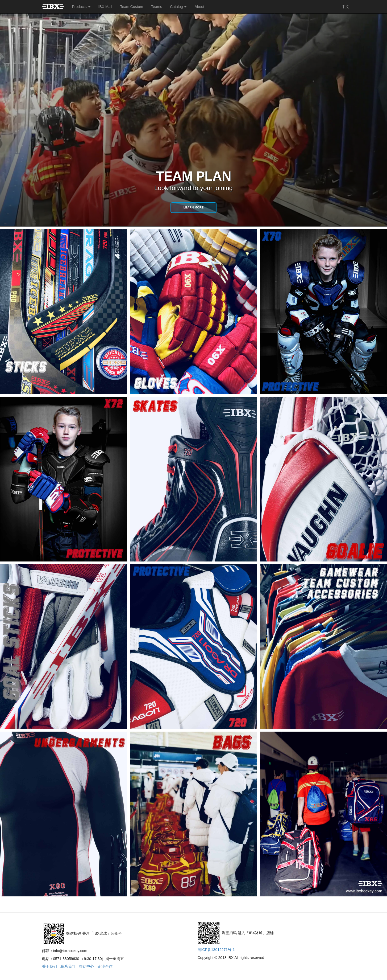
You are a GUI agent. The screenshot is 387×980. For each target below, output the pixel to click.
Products (81, 7)
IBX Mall (105, 7)
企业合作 (105, 966)
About (199, 7)
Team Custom (132, 7)
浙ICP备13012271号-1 (216, 950)
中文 (346, 7)
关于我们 (49, 966)
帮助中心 (86, 966)
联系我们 (68, 966)
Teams (157, 7)
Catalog (178, 7)
